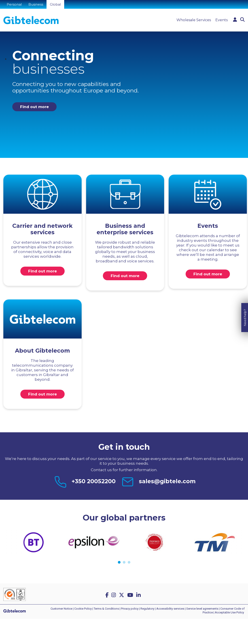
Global (55, 4)
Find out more (34, 107)
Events (222, 20)
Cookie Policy (83, 609)
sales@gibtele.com (167, 481)
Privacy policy (130, 609)
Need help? (245, 314)
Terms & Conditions (106, 609)
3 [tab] (129, 562)
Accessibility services (170, 609)
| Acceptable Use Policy (229, 612)
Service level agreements (202, 609)
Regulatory (147, 609)
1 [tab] (119, 562)
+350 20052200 (94, 481)
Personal (14, 4)
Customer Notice (61, 609)
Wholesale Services (194, 20)
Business (36, 4)
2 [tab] (124, 562)
